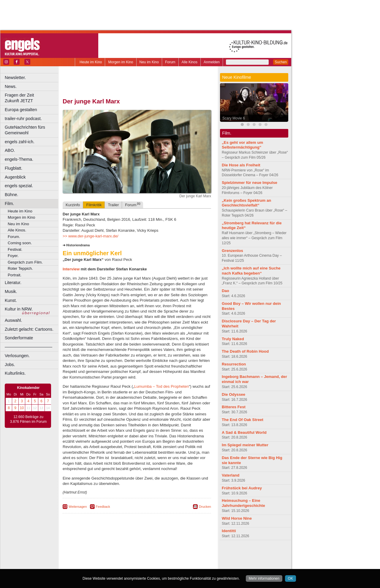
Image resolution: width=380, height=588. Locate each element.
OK (290, 578)
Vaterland (231, 475)
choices (105, 559)
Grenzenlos (232, 251)
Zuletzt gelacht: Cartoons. (29, 329)
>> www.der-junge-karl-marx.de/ (91, 236)
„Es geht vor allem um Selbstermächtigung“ (242, 145)
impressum (133, 554)
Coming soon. (20, 243)
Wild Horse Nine (237, 518)
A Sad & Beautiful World (244, 432)
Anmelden (212, 62)
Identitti (229, 531)
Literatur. (13, 283)
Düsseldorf (163, 565)
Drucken (205, 507)
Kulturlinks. (15, 373)
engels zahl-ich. (20, 142)
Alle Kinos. (17, 230)
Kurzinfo (73, 205)
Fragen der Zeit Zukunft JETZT (32, 98)
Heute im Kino (91, 62)
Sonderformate (19, 338)
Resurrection (234, 364)
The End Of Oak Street (243, 420)
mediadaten (185, 554)
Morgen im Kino (121, 62)
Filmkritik (94, 205)
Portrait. (15, 275)
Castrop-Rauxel (122, 565)
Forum (170, 62)
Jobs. (10, 365)
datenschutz (155, 554)
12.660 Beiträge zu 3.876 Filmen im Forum (28, 419)
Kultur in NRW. (19, 309)
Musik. (11, 291)
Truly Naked (233, 339)
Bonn (104, 565)
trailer (137, 559)
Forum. (14, 237)
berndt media (111, 554)
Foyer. (13, 256)
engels (119, 559)
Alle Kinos (190, 62)
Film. (9, 204)
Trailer (113, 205)
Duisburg (181, 565)
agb (170, 554)
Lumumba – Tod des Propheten (161, 386)
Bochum (91, 565)
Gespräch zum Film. (25, 262)
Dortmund (145, 565)
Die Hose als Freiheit (241, 165)
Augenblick (15, 177)
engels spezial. (19, 186)
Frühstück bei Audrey (242, 488)
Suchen (281, 62)
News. (11, 86)
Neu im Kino (149, 62)
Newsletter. (15, 78)
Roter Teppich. (20, 268)
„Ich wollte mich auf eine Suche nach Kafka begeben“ (251, 271)
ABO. (10, 150)
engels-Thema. (19, 159)
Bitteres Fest (234, 407)
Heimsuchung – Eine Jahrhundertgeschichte (243, 503)
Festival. (15, 249)
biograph (89, 559)
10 (22, 408)
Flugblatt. (14, 168)
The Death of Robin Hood (245, 351)
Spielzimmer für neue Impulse (250, 183)
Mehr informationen (264, 578)
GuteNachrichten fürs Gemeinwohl (25, 130)
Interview (72, 269)
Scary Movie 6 (234, 118)
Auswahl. (13, 320)
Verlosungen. (17, 356)
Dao (225, 291)
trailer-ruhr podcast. (23, 119)
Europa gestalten (21, 110)
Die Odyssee (233, 394)
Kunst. (11, 300)
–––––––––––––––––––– (28, 347)
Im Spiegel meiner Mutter (245, 445)
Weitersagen (78, 507)
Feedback (103, 507)
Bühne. (12, 195)
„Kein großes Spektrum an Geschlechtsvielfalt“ (246, 203)
